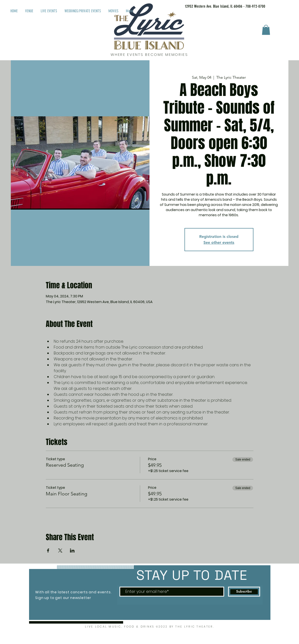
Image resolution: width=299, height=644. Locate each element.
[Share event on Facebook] (48, 551)
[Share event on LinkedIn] (72, 551)
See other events (219, 242)
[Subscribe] (244, 592)
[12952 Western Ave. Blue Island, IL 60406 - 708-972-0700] (219, 6)
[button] (266, 30)
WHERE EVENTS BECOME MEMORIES (149, 54)
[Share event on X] (60, 551)
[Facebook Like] (282, 5)
